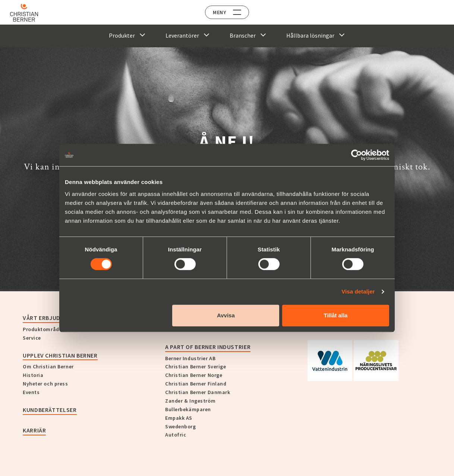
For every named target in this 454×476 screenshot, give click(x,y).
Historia (33, 375)
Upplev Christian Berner (60, 355)
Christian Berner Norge (194, 375)
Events (31, 392)
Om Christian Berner (48, 366)
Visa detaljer (358, 291)
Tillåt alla (335, 315)
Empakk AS (179, 418)
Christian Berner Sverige (196, 366)
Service (32, 338)
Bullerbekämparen (188, 409)
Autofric (176, 435)
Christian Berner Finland (196, 384)
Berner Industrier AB (190, 358)
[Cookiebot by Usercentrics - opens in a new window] (357, 155)
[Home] (27, 13)
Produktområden (44, 329)
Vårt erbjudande (49, 318)
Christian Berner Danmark (198, 392)
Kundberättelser (50, 410)
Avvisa (226, 315)
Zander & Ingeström (190, 401)
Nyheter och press (45, 384)
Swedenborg (181, 426)
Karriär (34, 430)
